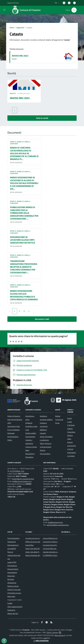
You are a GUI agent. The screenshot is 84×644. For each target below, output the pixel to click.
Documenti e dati (42, 319)
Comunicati (59, 420)
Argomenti (20, 28)
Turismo (43, 450)
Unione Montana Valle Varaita (54, 538)
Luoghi (70, 422)
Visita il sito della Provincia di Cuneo (38, 552)
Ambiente (29, 423)
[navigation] (4, 10)
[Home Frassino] (27, 10)
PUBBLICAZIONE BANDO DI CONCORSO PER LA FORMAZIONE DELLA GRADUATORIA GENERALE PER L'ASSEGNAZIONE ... (24, 213)
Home (12, 28)
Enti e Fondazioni (14, 430)
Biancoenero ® (60, 635)
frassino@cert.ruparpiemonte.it (23, 479)
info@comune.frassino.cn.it (22, 481)
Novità (13, 93)
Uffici (9, 423)
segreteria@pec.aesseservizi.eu (58, 525)
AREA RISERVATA (41, 641)
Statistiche (11, 610)
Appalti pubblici (31, 433)
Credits (10, 603)
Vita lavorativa (45, 454)
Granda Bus (29, 545)
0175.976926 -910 (17, 471)
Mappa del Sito (13, 613)
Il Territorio (71, 425)
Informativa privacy (14, 593)
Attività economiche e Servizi (72, 446)
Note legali (11, 596)
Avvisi (57, 423)
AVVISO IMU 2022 (20, 56)
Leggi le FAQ (12, 562)
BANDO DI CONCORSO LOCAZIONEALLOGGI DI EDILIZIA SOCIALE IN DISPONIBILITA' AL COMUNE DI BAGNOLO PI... (24, 153)
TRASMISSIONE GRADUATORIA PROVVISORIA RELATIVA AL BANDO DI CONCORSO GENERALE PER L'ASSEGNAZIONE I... (24, 267)
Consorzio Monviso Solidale (53, 549)
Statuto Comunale (14, 590)
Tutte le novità (42, 118)
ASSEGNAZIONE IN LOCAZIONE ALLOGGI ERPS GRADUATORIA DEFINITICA (23, 240)
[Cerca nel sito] (74, 10)
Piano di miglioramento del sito (14, 555)
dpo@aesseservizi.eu (55, 522)
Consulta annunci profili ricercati (37, 538)
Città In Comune (52, 632)
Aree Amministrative (15, 420)
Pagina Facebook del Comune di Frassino (40, 555)
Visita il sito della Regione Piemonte (38, 549)
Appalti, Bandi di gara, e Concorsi (20, 143)
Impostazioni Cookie (15, 600)
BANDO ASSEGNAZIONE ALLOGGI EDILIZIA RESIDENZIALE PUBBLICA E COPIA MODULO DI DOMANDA (24, 295)
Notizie (58, 416)
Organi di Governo (14, 416)
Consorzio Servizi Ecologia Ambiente (56, 545)
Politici (10, 440)
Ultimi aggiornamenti (15, 607)
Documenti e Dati (14, 426)
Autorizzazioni (30, 437)
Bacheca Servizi (13, 586)
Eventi (70, 418)
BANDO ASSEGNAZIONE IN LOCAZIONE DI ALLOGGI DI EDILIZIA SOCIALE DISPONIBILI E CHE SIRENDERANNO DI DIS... (24, 183)
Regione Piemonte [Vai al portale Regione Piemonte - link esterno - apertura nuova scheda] (13, 3)
